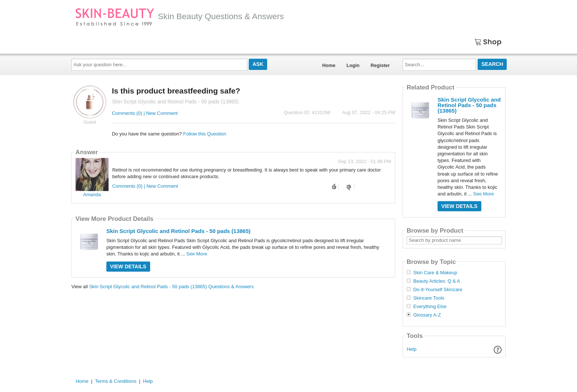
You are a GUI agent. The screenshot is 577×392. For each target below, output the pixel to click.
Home (329, 65)
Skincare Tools (429, 298)
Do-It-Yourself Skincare (438, 290)
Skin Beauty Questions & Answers (180, 16)
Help (412, 349)
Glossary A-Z (427, 315)
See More (197, 254)
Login (353, 65)
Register (380, 65)
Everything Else (430, 307)
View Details (128, 266)
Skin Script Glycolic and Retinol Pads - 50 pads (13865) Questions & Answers (171, 287)
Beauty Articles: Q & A (437, 281)
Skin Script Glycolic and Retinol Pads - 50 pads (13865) (178, 231)
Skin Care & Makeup (435, 273)
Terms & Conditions (116, 381)
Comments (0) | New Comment (145, 113)
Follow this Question (205, 134)
